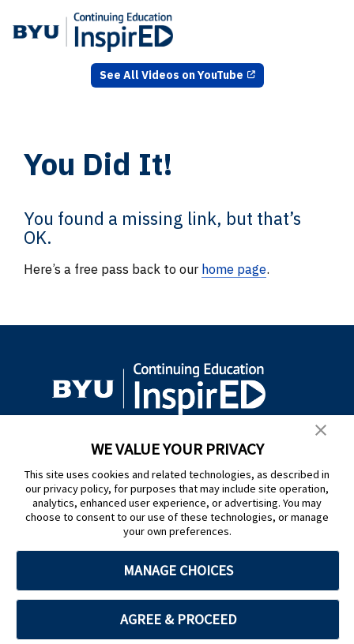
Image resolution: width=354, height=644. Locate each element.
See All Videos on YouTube (171, 75)
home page (234, 269)
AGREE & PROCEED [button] (178, 619)
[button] (321, 432)
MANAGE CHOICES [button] (178, 570)
